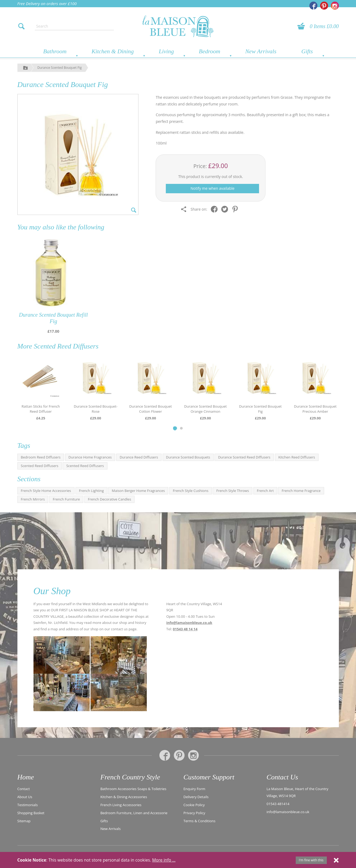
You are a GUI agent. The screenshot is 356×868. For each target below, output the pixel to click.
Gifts (307, 51)
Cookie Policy (194, 805)
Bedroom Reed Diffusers (41, 457)
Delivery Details (196, 797)
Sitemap (24, 821)
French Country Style (130, 777)
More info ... (164, 860)
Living (166, 51)
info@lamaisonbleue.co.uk (189, 623)
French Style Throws (233, 491)
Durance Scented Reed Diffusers (244, 457)
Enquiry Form (194, 789)
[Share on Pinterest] (236, 209)
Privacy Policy (194, 813)
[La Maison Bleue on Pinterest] (324, 6)
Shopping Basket (31, 813)
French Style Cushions (191, 491)
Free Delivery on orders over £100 (47, 3)
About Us (25, 797)
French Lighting (91, 491)
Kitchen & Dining (113, 51)
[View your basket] (303, 26)
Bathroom (55, 51)
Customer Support (209, 777)
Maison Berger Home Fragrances (138, 491)
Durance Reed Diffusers (139, 457)
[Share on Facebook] (216, 209)
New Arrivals (261, 51)
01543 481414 (278, 804)
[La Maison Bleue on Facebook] (313, 6)
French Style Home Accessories (46, 491)
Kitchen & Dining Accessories (124, 797)
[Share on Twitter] (226, 209)
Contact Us (282, 777)
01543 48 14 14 (185, 629)
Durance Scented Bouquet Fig (60, 68)
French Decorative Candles (109, 499)
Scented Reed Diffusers (66, 346)
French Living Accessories (121, 805)
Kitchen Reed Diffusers (297, 457)
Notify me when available (212, 188)
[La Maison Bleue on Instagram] (335, 6)
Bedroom (209, 51)
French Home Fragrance (301, 491)
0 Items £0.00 (324, 26)
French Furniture (66, 499)
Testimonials (28, 805)
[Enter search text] (74, 26)
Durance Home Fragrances (90, 457)
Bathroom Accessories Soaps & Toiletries (133, 789)
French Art (265, 491)
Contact (24, 789)
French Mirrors (33, 499)
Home (26, 777)
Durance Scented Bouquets (188, 457)
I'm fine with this (311, 860)
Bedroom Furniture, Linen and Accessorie (134, 813)
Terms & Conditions (199, 821)
